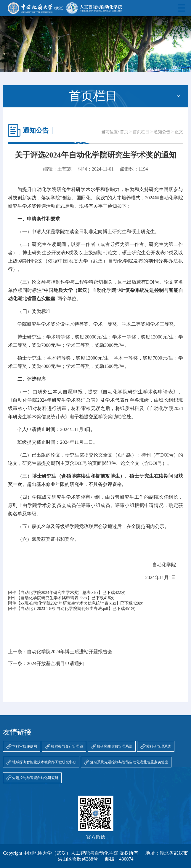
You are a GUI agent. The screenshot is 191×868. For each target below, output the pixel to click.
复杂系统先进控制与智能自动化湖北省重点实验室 (129, 762)
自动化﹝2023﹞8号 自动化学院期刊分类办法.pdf (64, 609)
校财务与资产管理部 (67, 746)
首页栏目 (141, 132)
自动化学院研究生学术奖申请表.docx (54, 598)
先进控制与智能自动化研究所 (35, 778)
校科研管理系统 (159, 746)
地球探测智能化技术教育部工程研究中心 (44, 762)
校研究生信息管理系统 (115, 746)
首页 (124, 132)
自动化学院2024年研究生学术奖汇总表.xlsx (59, 593)
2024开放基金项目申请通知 (55, 663)
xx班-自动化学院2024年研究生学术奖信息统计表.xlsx (68, 603)
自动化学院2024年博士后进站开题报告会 (70, 652)
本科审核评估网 (25, 746)
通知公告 (162, 132)
